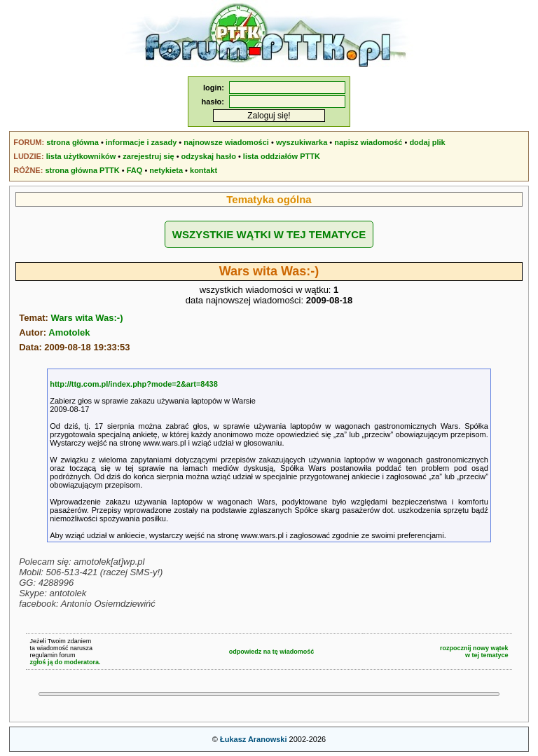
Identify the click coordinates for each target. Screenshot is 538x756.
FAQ (135, 170)
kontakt (204, 170)
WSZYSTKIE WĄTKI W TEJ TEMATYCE (269, 234)
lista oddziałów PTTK (282, 156)
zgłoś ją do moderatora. (65, 662)
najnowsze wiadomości (226, 142)
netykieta (166, 170)
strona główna (73, 142)
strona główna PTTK (82, 170)
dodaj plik (427, 142)
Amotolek (69, 332)
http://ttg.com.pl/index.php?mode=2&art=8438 (134, 384)
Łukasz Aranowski (254, 739)
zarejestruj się (148, 156)
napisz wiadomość (368, 142)
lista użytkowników (81, 156)
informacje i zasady (142, 142)
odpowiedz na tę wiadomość (272, 652)
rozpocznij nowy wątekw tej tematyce (474, 652)
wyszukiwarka (302, 142)
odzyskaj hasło (209, 156)
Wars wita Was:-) (87, 318)
